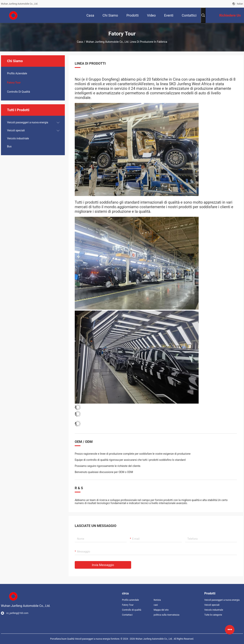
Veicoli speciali (16, 130)
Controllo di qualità (18, 92)
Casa (80, 42)
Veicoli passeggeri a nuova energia (28, 122)
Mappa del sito (161, 610)
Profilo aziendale (130, 600)
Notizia (157, 600)
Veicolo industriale (18, 138)
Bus (9, 146)
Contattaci (127, 615)
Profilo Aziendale (17, 73)
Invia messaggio (103, 565)
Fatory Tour (14, 83)
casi (156, 605)
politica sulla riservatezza (166, 615)
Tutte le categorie (213, 615)
